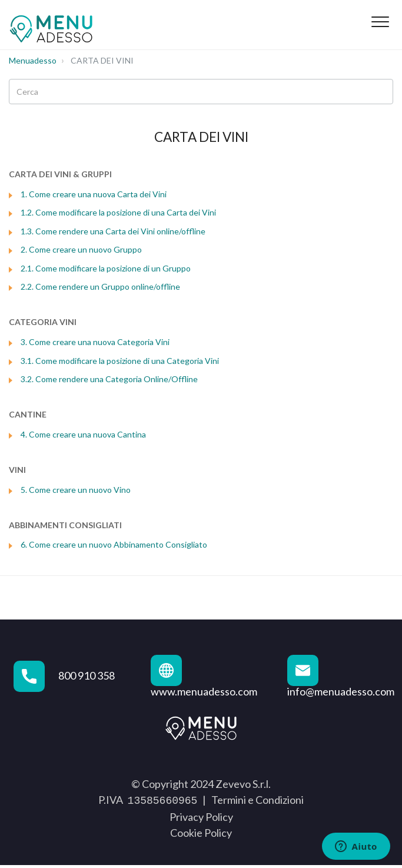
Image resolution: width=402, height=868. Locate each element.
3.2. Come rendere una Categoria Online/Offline (109, 379)
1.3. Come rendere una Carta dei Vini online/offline (113, 231)
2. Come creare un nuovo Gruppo (81, 249)
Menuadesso (33, 60)
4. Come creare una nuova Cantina (83, 434)
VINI (17, 470)
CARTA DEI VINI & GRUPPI (60, 174)
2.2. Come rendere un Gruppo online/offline (100, 286)
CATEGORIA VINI (43, 322)
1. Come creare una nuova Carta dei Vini (94, 194)
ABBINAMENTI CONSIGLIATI (65, 525)
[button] (380, 22)
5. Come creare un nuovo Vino (76, 490)
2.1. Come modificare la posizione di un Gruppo (106, 268)
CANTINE (28, 414)
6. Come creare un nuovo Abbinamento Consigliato (114, 544)
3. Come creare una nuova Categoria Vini (95, 342)
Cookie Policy (201, 831)
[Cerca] (201, 92)
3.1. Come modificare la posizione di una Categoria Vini (120, 361)
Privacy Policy (201, 816)
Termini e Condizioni (258, 800)
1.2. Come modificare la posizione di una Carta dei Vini (118, 212)
